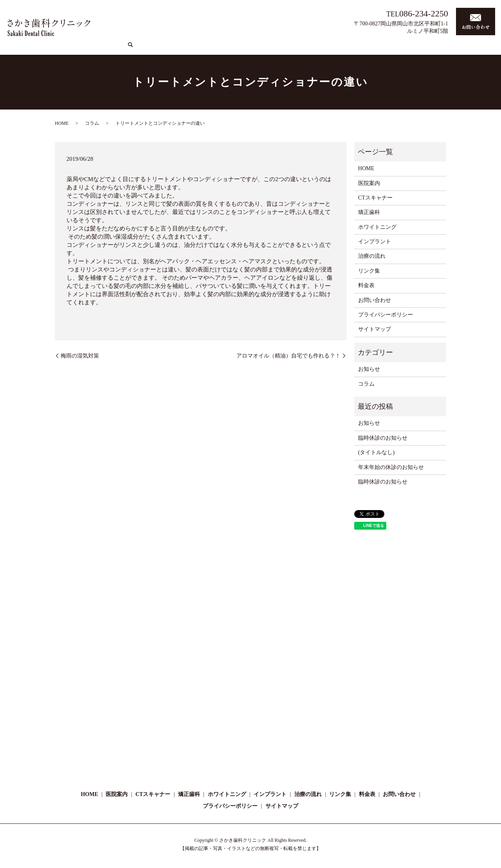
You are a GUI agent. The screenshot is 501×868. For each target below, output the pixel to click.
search (488, 49)
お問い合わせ (375, 300)
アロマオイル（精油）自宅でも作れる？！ (288, 356)
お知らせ (369, 369)
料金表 (470, 48)
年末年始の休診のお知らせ (391, 467)
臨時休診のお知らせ (383, 438)
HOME (179, 48)
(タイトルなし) (376, 452)
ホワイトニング (312, 48)
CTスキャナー (240, 48)
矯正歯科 (275, 48)
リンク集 (445, 48)
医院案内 (205, 48)
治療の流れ (390, 48)
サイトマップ (375, 329)
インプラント (353, 48)
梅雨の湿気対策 (80, 356)
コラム (419, 48)
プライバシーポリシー (386, 315)
